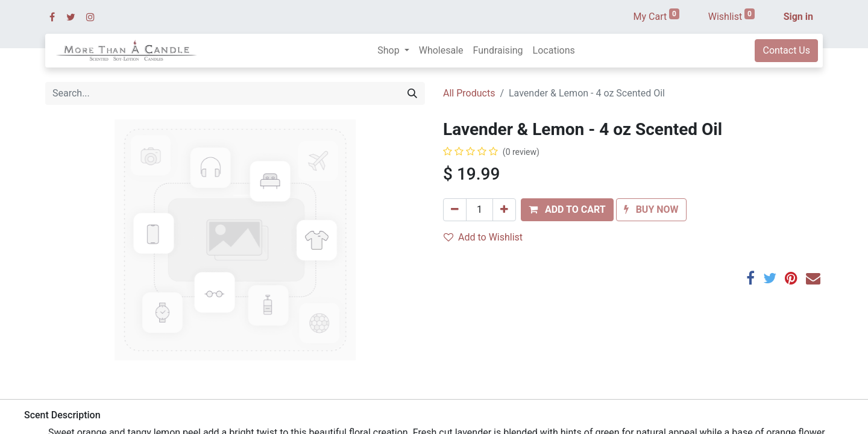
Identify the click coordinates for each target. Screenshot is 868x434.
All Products (469, 93)
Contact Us (786, 50)
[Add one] (504, 210)
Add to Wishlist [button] (483, 237)
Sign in (798, 17)
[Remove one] (455, 210)
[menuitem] (441, 51)
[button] (567, 210)
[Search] (412, 93)
